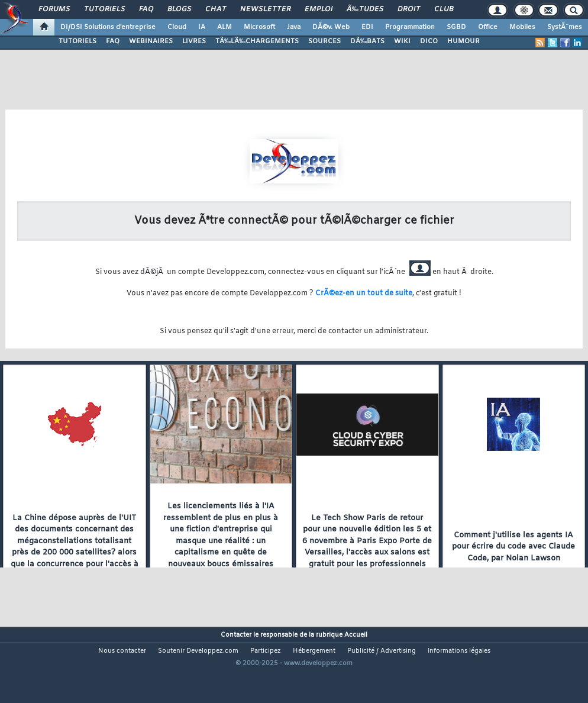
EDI (367, 27)
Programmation (410, 27)
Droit (409, 9)
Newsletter (265, 9)
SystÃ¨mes (565, 27)
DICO (429, 41)
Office (488, 27)
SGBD (456, 27)
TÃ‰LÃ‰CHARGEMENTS (257, 41)
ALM (224, 27)
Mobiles (522, 27)
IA (202, 27)
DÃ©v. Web (331, 27)
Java (294, 27)
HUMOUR (463, 41)
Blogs (179, 9)
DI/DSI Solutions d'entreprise (108, 27)
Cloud (177, 27)
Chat (216, 9)
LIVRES (194, 41)
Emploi (319, 9)
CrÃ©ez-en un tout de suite (364, 294)
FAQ (146, 9)
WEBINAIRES (151, 41)
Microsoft (259, 27)
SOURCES (324, 41)
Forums (54, 9)
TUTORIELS (77, 41)
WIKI (402, 41)
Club (444, 9)
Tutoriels (104, 9)
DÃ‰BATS (367, 41)
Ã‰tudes (365, 9)
